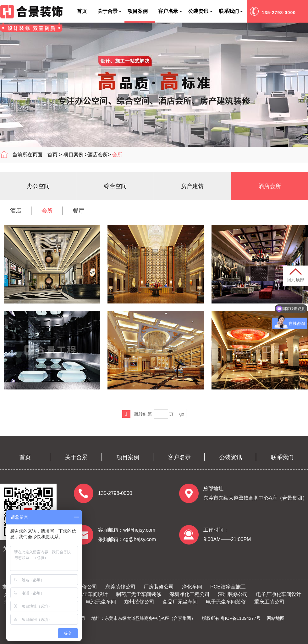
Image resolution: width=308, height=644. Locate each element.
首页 (52, 155)
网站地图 (276, 618)
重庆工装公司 (269, 602)
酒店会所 (98, 155)
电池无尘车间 (101, 602)
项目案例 (74, 155)
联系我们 (282, 457)
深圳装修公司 (233, 594)
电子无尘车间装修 (226, 602)
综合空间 (115, 186)
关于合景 (76, 457)
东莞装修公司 (120, 587)
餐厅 (79, 211)
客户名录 (179, 457)
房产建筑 (192, 186)
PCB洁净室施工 (228, 587)
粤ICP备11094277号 (241, 618)
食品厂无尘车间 (180, 602)
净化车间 (192, 587)
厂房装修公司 (159, 587)
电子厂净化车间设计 (279, 594)
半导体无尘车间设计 (85, 594)
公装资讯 (231, 457)
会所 (117, 155)
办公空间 (38, 186)
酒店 (16, 211)
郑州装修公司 (139, 602)
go (182, 414)
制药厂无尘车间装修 (139, 594)
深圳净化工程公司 (190, 594)
